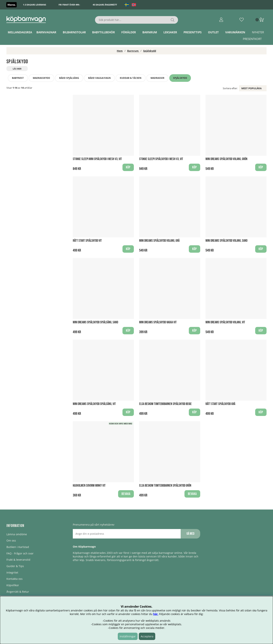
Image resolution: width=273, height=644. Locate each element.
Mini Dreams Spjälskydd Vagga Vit (158, 322)
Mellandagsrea (20, 32)
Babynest (18, 78)
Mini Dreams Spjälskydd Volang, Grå (159, 241)
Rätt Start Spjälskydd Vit (87, 241)
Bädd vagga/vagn (99, 78)
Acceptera (147, 636)
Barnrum (150, 32)
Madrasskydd (41, 78)
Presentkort (252, 39)
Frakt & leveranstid (18, 560)
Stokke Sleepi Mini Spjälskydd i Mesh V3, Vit (97, 159)
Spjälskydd (150, 51)
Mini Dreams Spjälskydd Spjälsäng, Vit (94, 404)
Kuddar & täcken (131, 78)
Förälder (129, 32)
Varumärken (235, 32)
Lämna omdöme (17, 534)
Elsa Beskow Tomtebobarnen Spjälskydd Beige (165, 404)
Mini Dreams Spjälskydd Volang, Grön (226, 159)
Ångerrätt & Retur (18, 592)
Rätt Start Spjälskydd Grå (220, 404)
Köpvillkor (13, 585)
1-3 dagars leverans (35, 5)
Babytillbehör (104, 32)
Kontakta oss (15, 579)
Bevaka (126, 494)
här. (156, 614)
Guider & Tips (15, 566)
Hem (120, 51)
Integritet (12, 572)
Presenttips (193, 32)
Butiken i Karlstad (18, 547)
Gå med (190, 534)
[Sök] (137, 20)
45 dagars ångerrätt (105, 5)
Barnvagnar (46, 32)
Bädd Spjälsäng (69, 78)
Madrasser (157, 78)
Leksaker (170, 32)
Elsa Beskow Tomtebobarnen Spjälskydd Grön (165, 486)
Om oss (11, 540)
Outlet (213, 32)
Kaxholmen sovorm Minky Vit (89, 486)
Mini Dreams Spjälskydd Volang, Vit (225, 322)
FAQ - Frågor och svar (20, 553)
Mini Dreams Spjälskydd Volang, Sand (226, 241)
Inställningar (128, 636)
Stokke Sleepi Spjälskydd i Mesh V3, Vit (161, 159)
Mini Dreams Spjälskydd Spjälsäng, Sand (95, 322)
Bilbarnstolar (74, 32)
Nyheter (258, 32)
